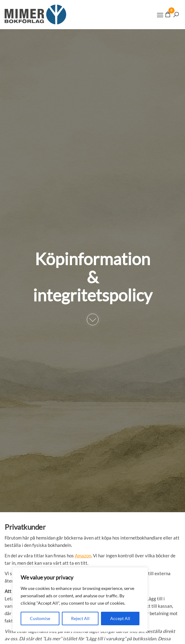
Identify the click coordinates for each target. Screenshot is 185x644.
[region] (80, 599)
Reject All (80, 618)
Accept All (120, 618)
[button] (160, 15)
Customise (40, 618)
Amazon (83, 556)
